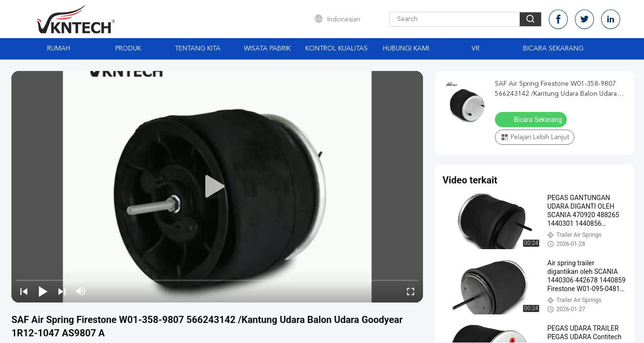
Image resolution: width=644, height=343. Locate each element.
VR (476, 49)
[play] (217, 187)
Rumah (59, 49)
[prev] (24, 291)
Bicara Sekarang (553, 49)
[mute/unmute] (81, 291)
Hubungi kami (406, 49)
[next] (62, 291)
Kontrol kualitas (337, 49)
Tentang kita (198, 49)
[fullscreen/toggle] (411, 291)
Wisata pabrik (267, 49)
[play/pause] (43, 291)
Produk (128, 49)
